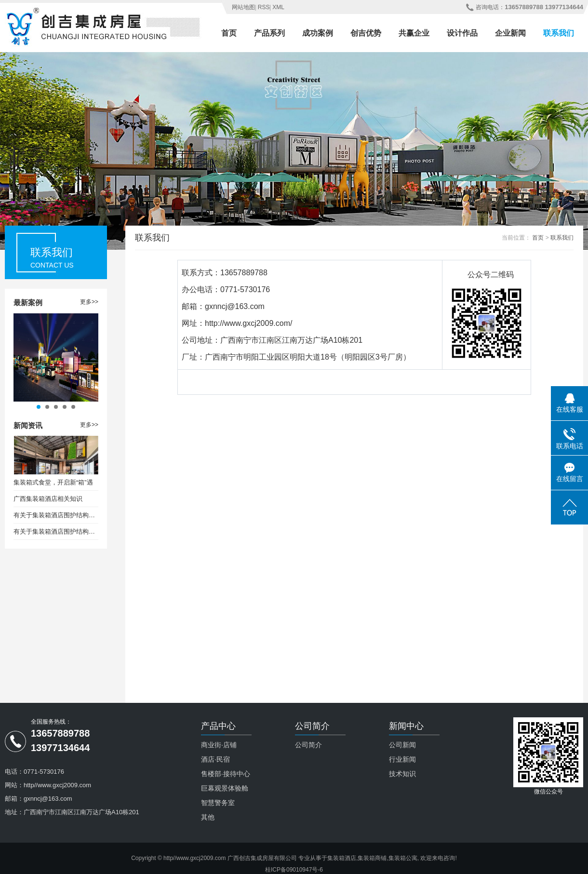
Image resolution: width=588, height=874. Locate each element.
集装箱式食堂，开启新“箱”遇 (53, 482)
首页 (229, 33)
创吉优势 (366, 33)
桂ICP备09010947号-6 (294, 870)
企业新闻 (510, 33)
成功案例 (318, 33)
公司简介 (308, 745)
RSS (264, 7)
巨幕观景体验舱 (225, 788)
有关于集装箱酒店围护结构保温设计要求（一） (56, 515)
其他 (208, 817)
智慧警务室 (218, 803)
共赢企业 (414, 33)
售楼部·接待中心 (226, 774)
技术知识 (402, 774)
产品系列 (269, 33)
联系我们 (559, 33)
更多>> (89, 302)
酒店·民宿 (215, 759)
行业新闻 (402, 759)
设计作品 (462, 33)
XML (278, 7)
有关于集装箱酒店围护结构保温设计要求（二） (56, 531)
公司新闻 (402, 745)
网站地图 (243, 7)
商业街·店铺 (219, 745)
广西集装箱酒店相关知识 (48, 499)
